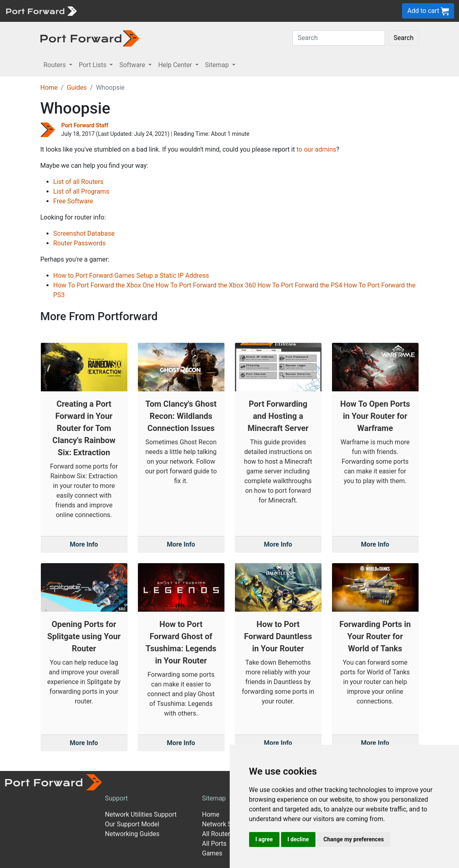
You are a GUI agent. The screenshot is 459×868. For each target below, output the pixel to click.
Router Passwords (80, 243)
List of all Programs (81, 191)
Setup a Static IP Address (173, 276)
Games (212, 853)
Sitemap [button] (218, 65)
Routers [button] (56, 65)
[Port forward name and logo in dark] (90, 38)
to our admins (316, 149)
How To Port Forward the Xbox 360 (206, 285)
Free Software (73, 201)
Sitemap (214, 798)
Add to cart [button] (428, 11)
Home (49, 88)
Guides (77, 88)
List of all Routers (78, 182)
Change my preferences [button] (354, 839)
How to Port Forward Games (94, 276)
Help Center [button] (176, 65)
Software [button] (133, 65)
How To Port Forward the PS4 (300, 285)
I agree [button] (264, 839)
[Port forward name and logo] (41, 10)
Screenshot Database (84, 233)
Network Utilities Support (141, 814)
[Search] (339, 38)
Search (403, 38)
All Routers (217, 834)
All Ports (214, 844)
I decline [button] (298, 839)
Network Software (228, 824)
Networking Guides (132, 834)
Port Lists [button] (93, 65)
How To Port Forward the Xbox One (104, 285)
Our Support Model (132, 824)
